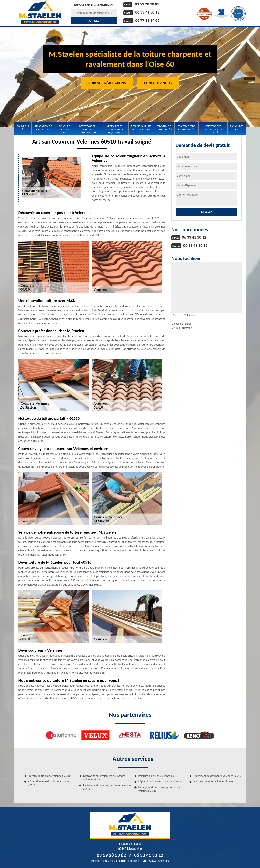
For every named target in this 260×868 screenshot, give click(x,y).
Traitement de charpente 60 (186, 128)
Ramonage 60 (237, 128)
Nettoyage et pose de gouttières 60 (87, 129)
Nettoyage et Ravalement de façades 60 (114, 129)
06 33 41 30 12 (147, 12)
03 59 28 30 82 (147, 4)
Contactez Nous (158, 83)
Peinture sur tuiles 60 (65, 129)
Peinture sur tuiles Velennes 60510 (158, 776)
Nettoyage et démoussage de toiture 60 (213, 129)
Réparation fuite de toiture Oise (141, 128)
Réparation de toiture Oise (43, 128)
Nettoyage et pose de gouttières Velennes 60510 (107, 787)
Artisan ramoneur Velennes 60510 (213, 782)
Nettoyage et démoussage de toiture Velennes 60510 (159, 789)
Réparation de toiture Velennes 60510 (160, 782)
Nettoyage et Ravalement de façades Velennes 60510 (104, 778)
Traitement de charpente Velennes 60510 (217, 776)
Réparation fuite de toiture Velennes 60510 (49, 783)
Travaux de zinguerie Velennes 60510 (49, 776)
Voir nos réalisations (107, 83)
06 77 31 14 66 (147, 20)
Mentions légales (156, 861)
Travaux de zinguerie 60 (164, 128)
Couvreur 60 (23, 128)
